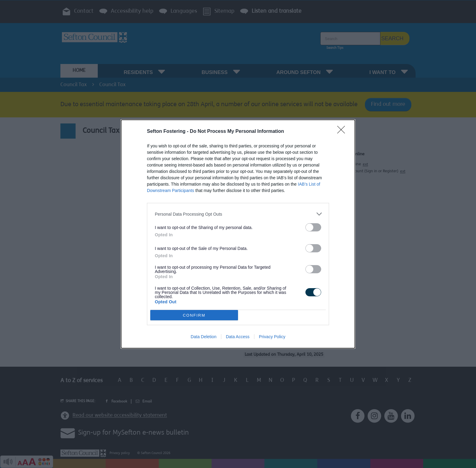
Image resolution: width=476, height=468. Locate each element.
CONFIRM (194, 315)
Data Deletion (204, 337)
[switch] (313, 227)
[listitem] (238, 214)
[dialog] (238, 234)
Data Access (238, 337)
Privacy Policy (272, 337)
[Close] (343, 132)
